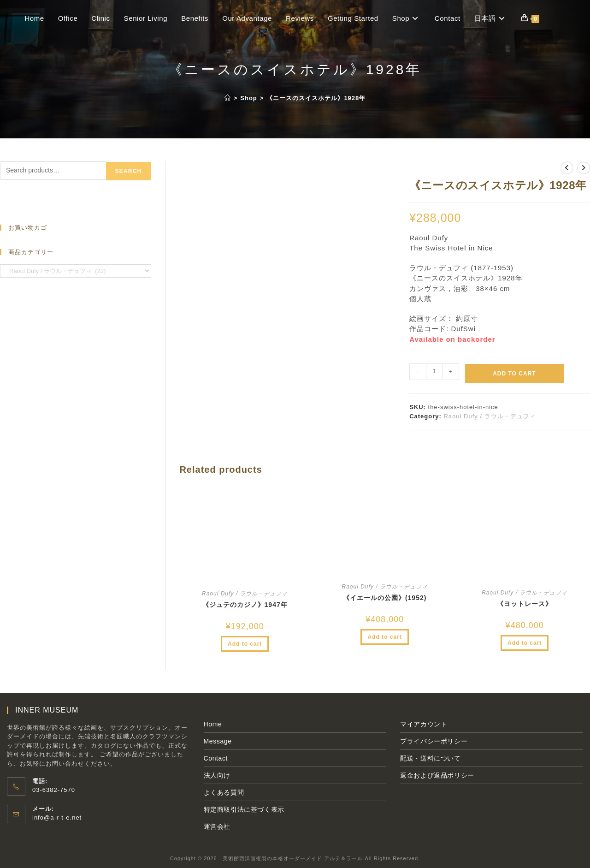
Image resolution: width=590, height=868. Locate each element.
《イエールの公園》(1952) (385, 598)
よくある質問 (224, 792)
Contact (216, 758)
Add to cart (514, 374)
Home (213, 724)
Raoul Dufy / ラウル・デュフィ (490, 416)
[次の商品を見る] (584, 168)
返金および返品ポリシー (437, 775)
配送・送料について (430, 758)
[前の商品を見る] (567, 168)
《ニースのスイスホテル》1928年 (316, 98)
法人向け (217, 775)
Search (129, 171)
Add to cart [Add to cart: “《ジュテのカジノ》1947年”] (245, 644)
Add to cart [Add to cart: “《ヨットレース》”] (525, 643)
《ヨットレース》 (525, 604)
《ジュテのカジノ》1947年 (245, 605)
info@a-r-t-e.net (57, 817)
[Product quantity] (434, 372)
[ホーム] (228, 98)
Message (218, 741)
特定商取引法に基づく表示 (244, 809)
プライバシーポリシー (434, 741)
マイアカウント (424, 724)
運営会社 (217, 826)
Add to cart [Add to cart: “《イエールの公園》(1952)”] (384, 637)
